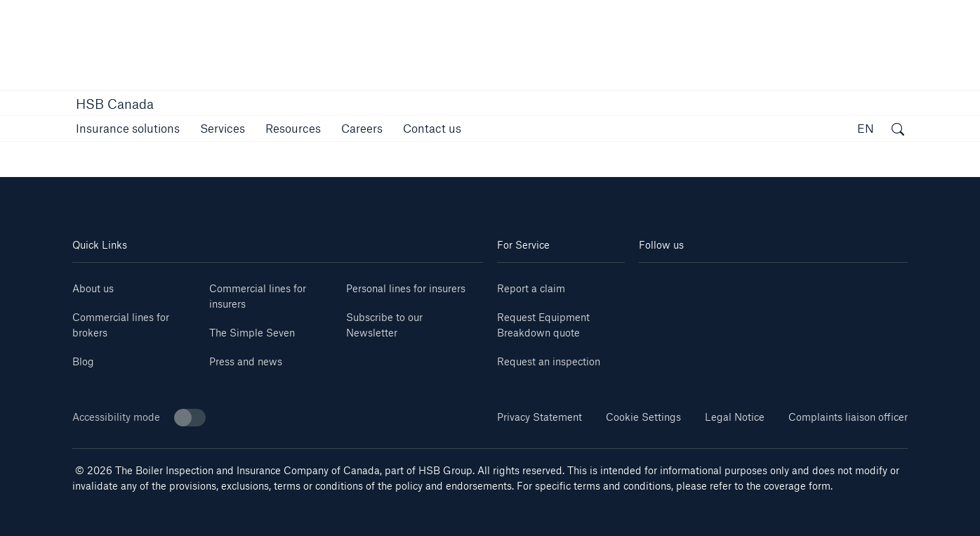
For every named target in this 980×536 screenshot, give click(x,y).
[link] (362, 128)
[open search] (898, 131)
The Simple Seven (252, 333)
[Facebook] (706, 283)
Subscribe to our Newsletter (384, 325)
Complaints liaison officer (848, 417)
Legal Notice (735, 417)
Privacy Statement (539, 417)
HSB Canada (115, 104)
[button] (128, 128)
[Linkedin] (661, 283)
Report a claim (531, 288)
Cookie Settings (643, 417)
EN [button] (866, 128)
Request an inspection (549, 361)
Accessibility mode (139, 418)
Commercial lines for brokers (121, 325)
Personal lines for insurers (406, 288)
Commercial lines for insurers (258, 296)
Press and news (246, 361)
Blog (83, 361)
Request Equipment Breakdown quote (543, 325)
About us (93, 288)
